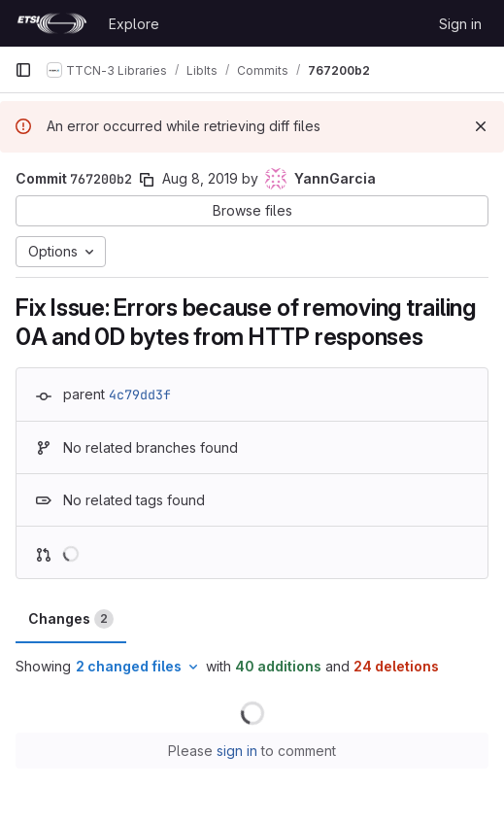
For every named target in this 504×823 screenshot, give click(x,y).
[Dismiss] (481, 126)
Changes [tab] (71, 619)
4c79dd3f (140, 394)
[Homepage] (52, 23)
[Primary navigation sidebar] (23, 70)
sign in (237, 751)
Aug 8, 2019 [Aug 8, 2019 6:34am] (200, 178)
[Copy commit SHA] (147, 180)
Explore (134, 24)
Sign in (460, 24)
